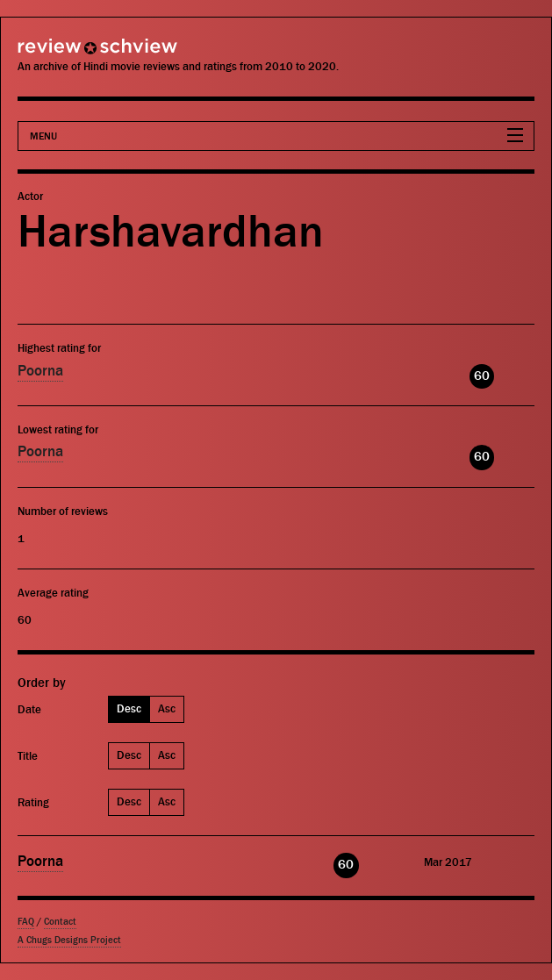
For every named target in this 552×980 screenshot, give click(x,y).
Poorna (40, 371)
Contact (60, 922)
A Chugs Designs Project (69, 940)
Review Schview (66, 54)
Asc (167, 708)
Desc (129, 708)
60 (482, 376)
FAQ (26, 922)
